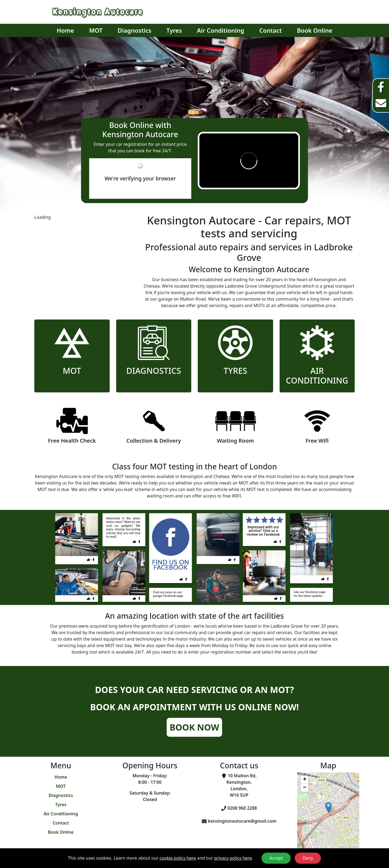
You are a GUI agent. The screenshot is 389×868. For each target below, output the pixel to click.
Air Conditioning (221, 30)
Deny (308, 858)
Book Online (315, 30)
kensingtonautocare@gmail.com (242, 821)
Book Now (194, 727)
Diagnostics (135, 30)
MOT (96, 30)
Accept (276, 858)
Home (65, 30)
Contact (271, 30)
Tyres (174, 30)
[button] (328, 807)
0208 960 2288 (242, 808)
